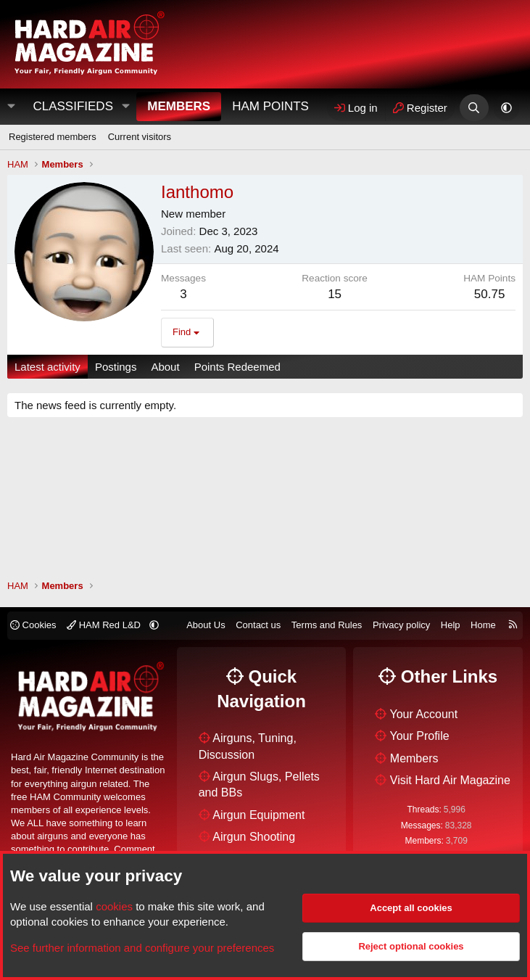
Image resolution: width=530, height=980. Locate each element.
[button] (125, 107)
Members (179, 106)
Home (483, 625)
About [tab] (165, 367)
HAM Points (270, 106)
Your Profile (420, 736)
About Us (206, 625)
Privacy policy (401, 625)
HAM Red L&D (105, 625)
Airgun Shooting (254, 837)
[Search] (474, 108)
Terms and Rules (327, 625)
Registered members (53, 137)
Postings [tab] (116, 367)
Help (451, 625)
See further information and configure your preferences (142, 948)
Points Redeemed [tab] (237, 367)
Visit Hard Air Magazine (450, 780)
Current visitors (140, 137)
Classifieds (73, 106)
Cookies (33, 625)
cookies (114, 906)
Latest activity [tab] (47, 367)
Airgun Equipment (258, 815)
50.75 (490, 294)
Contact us (258, 625)
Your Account (424, 714)
